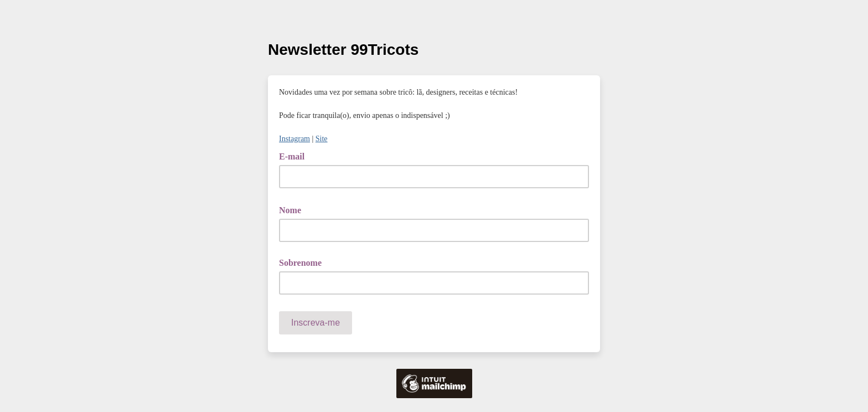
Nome (294, 209)
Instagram (294, 139)
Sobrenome (300, 263)
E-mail (296, 156)
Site (322, 139)
